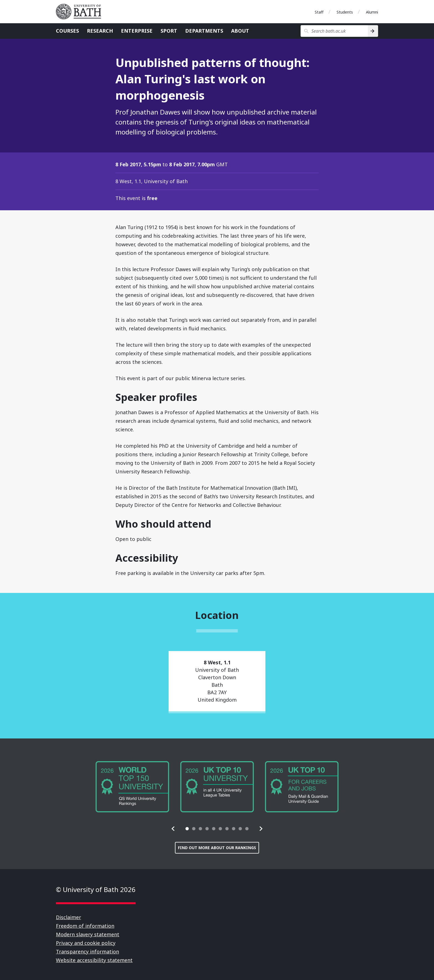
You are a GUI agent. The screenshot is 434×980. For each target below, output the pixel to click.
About (240, 31)
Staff (319, 12)
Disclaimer (69, 917)
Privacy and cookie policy (86, 943)
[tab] (187, 829)
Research (100, 31)
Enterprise (137, 31)
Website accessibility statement (94, 960)
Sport (169, 31)
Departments (204, 31)
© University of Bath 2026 (96, 889)
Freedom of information (85, 926)
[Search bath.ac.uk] (334, 31)
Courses (67, 31)
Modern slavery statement (88, 934)
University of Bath (81, 12)
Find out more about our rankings (217, 848)
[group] (132, 787)
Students (345, 12)
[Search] (373, 31)
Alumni (372, 12)
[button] (173, 829)
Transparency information (87, 952)
